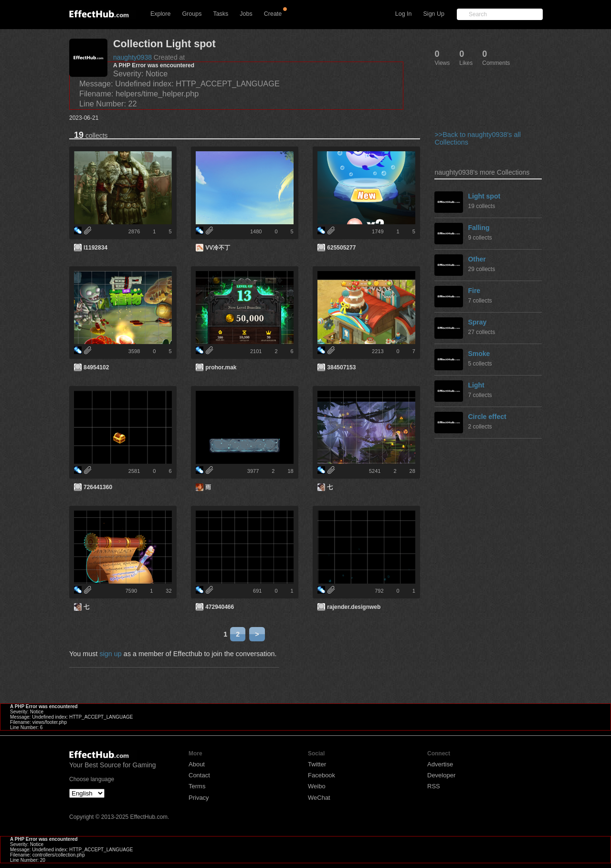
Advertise (440, 764)
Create (273, 14)
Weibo (317, 786)
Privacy (199, 798)
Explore (160, 14)
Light (476, 385)
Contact (199, 775)
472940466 (220, 607)
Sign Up (434, 14)
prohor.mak (221, 367)
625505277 (341, 248)
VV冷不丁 (218, 248)
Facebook (321, 775)
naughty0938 (132, 57)
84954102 (96, 367)
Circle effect (487, 417)
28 (412, 471)
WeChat (319, 798)
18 (290, 471)
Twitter (317, 764)
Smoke (479, 354)
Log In (404, 14)
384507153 (341, 367)
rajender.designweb (354, 607)
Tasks (221, 14)
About (197, 764)
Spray (477, 322)
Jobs (246, 14)
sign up (110, 654)
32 (169, 591)
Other (477, 259)
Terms (197, 786)
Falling (479, 228)
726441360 (98, 487)
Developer (441, 775)
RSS (434, 786)
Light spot (484, 196)
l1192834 (95, 248)
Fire (474, 291)
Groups (192, 14)
